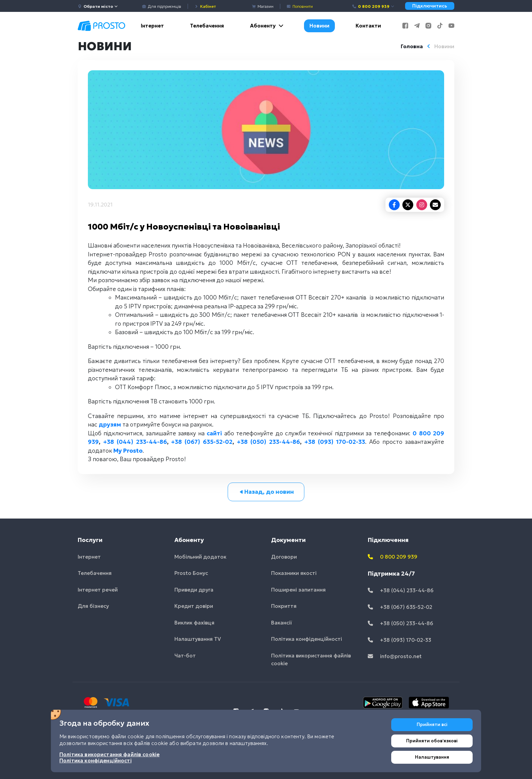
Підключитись (430, 6)
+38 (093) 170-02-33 (335, 442)
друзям (110, 424)
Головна (412, 46)
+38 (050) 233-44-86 (268, 442)
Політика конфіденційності (307, 639)
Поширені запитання (298, 590)
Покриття (284, 606)
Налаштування (432, 757)
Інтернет (152, 26)
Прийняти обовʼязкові (432, 741)
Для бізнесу (93, 606)
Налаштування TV (198, 639)
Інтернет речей (98, 590)
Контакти (368, 26)
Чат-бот (185, 656)
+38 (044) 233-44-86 (135, 442)
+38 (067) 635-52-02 (202, 442)
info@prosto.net (395, 656)
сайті (214, 433)
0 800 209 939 (373, 6)
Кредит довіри (194, 606)
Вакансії (282, 623)
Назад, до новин (266, 492)
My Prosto (128, 451)
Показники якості (294, 573)
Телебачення (207, 26)
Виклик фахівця (194, 623)
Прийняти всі (432, 724)
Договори (284, 557)
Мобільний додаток (200, 557)
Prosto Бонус (191, 573)
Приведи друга (194, 590)
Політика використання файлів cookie (311, 659)
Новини (319, 26)
